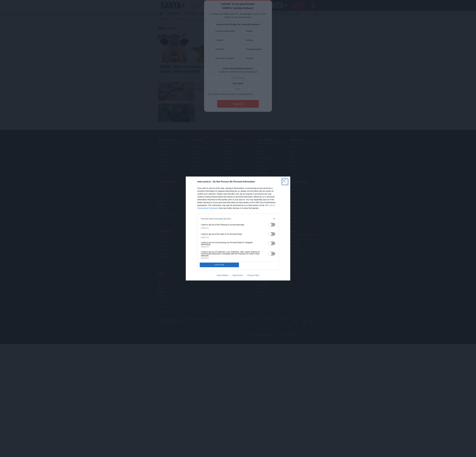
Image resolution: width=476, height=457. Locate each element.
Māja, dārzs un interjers (225, 59)
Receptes (225, 40)
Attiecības (225, 49)
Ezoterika (254, 59)
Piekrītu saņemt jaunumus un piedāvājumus (232, 94)
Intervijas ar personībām (225, 31)
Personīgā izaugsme (254, 49)
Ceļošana (254, 40)
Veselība (254, 31)
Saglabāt (238, 104)
